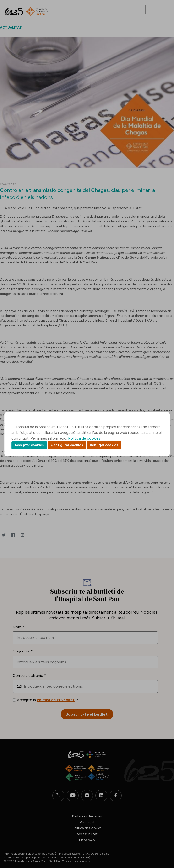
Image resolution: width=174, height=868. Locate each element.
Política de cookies (84, 438)
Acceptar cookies (29, 445)
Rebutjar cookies (104, 445)
